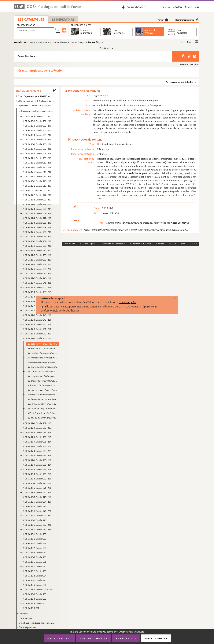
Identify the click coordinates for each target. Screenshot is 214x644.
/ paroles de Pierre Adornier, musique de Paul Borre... (43, 385)
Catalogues (27, 618)
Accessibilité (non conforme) (113, 244)
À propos (166, 7)
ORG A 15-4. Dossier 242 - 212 (38, 287)
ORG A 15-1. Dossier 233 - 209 (38, 246)
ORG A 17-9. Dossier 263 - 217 (38, 451)
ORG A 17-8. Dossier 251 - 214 (38, 329)
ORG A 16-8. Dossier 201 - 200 (38, 121)
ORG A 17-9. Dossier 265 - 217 (38, 460)
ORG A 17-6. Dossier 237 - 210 (38, 264)
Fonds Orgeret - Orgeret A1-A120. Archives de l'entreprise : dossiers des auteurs (36, 96)
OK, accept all (59, 638)
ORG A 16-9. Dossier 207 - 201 (38, 149)
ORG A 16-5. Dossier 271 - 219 (38, 488)
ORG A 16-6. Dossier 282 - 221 (38, 525)
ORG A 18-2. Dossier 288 (35, 548)
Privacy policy (156, 638)
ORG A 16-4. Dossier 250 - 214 (38, 324)
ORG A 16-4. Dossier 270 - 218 (38, 483)
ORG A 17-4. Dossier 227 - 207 (38, 218)
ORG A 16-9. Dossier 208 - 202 (38, 153)
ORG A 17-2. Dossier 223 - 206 (38, 200)
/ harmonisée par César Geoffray (43, 344)
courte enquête (127, 302)
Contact (189, 7)
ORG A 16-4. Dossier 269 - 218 (38, 479)
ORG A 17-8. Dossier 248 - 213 (38, 315)
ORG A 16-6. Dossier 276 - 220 (38, 511)
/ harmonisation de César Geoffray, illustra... (43, 408)
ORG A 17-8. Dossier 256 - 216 (38, 338)
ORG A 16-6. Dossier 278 (35, 520)
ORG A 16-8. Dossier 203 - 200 (38, 130)
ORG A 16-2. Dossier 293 (35, 571)
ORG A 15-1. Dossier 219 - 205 (38, 186)
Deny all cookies (93, 638)
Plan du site (70, 244)
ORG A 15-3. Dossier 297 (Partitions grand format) (40, 590)
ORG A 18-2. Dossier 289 (35, 553)
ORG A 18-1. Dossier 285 (35, 534)
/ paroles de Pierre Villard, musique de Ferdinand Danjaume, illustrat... (43, 381)
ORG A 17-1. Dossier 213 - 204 (38, 167)
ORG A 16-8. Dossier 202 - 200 (38, 126)
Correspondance (29, 627)
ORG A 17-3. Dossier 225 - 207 (38, 209)
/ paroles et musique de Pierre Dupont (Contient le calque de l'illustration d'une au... (43, 348)
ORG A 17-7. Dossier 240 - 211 (38, 278)
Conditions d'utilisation (141, 244)
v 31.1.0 (193, 244)
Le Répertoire (63, 19)
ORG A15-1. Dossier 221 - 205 (38, 190)
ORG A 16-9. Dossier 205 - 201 (38, 140)
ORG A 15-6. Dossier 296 (35, 585)
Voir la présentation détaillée (179, 82)
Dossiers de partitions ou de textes (37, 111)
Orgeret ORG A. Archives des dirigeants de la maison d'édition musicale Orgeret (36, 105)
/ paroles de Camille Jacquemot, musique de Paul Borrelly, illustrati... (43, 395)
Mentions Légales (88, 244)
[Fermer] (170, 298)
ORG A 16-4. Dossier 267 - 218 (38, 469)
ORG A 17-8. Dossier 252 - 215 (38, 334)
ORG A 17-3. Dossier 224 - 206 (38, 204)
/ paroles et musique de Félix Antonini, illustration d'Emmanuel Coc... (43, 413)
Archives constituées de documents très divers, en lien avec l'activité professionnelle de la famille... (38, 623)
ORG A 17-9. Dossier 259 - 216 (38, 432)
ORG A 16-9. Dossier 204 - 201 (38, 135)
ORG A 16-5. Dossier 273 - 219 (38, 497)
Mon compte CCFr (137, 7)
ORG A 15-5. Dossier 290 (35, 557)
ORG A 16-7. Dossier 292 (35, 566)
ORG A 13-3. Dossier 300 (35, 603)
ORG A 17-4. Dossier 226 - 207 (38, 213)
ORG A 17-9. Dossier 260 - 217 (38, 437)
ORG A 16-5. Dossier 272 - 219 (38, 493)
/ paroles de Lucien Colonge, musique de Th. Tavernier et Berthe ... (43, 390)
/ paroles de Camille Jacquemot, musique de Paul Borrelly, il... (43, 404)
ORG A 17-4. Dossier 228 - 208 (38, 223)
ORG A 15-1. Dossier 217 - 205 (38, 177)
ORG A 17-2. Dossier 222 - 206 (38, 195)
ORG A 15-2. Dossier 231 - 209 (38, 237)
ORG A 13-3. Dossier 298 (35, 594)
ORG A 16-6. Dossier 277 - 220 (38, 516)
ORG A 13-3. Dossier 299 (35, 599)
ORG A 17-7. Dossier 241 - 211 (38, 283)
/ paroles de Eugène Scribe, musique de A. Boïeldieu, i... (43, 367)
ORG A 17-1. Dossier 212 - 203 (38, 163)
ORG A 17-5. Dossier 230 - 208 (38, 232)
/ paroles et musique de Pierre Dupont (43, 353)
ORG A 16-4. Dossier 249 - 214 (38, 320)
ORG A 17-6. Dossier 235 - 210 (38, 255)
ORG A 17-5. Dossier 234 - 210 (38, 250)
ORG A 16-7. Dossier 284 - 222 (38, 529)
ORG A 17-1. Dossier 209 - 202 (38, 158)
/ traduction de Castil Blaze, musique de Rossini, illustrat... (43, 371)
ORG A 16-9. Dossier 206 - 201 (38, 144)
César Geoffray (93, 42)
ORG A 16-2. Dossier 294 (35, 576)
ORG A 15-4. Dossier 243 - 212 (38, 292)
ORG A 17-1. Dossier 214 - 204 (38, 172)
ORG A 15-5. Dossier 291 (35, 562)
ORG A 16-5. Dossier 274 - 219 (38, 502)
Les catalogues (31, 19)
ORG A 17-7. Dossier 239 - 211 (38, 274)
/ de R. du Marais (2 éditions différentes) (43, 362)
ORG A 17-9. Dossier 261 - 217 (38, 442)
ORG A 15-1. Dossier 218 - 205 (38, 181)
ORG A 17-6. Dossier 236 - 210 (38, 260)
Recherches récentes (187, 20)
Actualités (178, 7)
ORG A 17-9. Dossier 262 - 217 (38, 446)
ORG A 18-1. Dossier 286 (35, 539)
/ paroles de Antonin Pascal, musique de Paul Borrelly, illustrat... (43, 399)
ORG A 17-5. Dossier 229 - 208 (38, 227)
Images (25, 614)
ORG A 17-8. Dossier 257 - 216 (38, 423)
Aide (197, 7)
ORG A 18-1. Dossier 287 (35, 543)
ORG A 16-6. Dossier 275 (35, 506)
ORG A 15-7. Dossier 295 (35, 580)
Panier (163, 20)
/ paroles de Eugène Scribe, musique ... (43, 376)
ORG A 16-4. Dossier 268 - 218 (38, 474)
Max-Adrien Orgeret (137, 173)
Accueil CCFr (20, 42)
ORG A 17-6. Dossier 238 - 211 (38, 269)
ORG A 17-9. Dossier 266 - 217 (38, 465)
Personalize (126, 638)
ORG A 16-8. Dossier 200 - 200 (38, 116)
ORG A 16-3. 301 (32, 608)
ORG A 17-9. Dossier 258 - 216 (38, 428)
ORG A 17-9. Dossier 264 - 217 (38, 456)
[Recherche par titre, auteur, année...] (35, 30)
